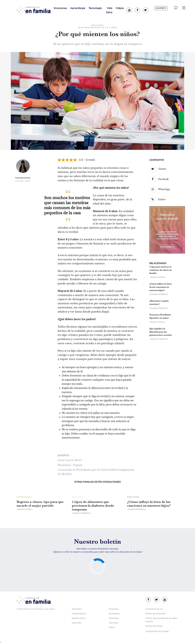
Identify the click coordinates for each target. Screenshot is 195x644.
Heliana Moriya (158, 277)
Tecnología (95, 8)
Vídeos (120, 8)
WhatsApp (160, 189)
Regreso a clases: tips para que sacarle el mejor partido (40, 504)
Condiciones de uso (154, 609)
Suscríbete (161, 8)
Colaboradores (79, 614)
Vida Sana (109, 10)
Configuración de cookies (157, 631)
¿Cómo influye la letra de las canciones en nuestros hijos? (161, 287)
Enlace (157, 199)
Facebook (159, 179)
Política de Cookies (154, 626)
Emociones (60, 8)
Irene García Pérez (23, 178)
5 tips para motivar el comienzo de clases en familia (161, 270)
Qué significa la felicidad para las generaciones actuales (161, 332)
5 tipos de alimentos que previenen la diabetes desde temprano (93, 506)
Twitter (158, 169)
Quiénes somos (79, 618)
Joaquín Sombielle (159, 294)
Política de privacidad (155, 614)
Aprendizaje (78, 8)
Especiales (77, 623)
